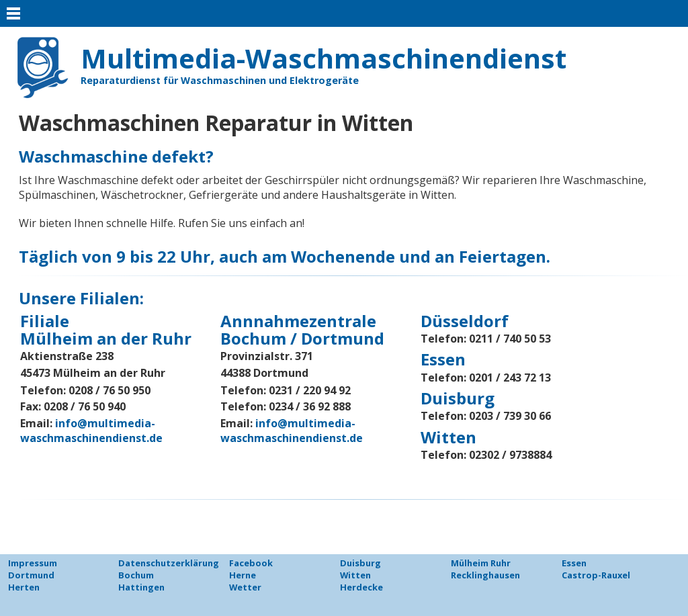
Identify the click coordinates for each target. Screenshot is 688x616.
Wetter (245, 587)
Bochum (136, 575)
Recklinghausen (485, 575)
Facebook (251, 563)
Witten (355, 575)
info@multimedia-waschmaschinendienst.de (91, 431)
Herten (24, 587)
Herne (243, 575)
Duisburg (360, 563)
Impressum (33, 563)
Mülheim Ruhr (481, 563)
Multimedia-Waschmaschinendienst (324, 58)
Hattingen (141, 587)
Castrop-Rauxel (596, 575)
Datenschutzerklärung (169, 563)
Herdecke (361, 587)
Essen (574, 563)
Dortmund (31, 575)
